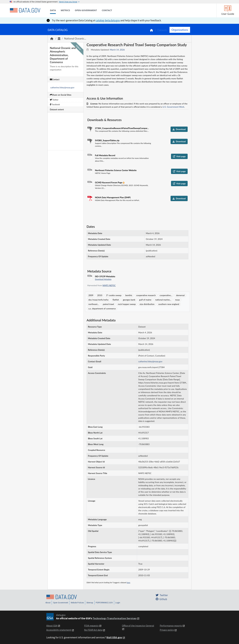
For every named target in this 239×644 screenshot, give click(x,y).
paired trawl (108, 304)
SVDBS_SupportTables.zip (107, 140)
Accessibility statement (59, 630)
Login (118, 603)
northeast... (94, 304)
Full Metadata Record (105, 155)
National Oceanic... (75, 38)
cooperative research (146, 295)
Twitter (54, 100)
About (48, 603)
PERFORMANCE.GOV (104, 603)
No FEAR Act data (93, 630)
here (128, 582)
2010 (100, 295)
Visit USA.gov (114, 637)
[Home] (25, 10)
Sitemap (90, 603)
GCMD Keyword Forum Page (109, 182)
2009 (91, 295)
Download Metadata (103, 279)
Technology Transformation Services (115, 618)
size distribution (147, 304)
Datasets (162, 30)
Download (179, 129)
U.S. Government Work (173, 107)
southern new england (169, 304)
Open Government (61, 603)
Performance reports (171, 626)
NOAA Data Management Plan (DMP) (113, 197)
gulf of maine (145, 300)
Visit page (179, 156)
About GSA (52, 626)
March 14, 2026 (117, 50)
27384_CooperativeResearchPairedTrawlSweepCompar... (122, 128)
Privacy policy (167, 630)
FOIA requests (91, 626)
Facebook (55, 104)
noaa (177, 300)
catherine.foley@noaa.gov (62, 87)
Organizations (180, 30)
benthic (129, 295)
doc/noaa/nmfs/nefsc (99, 300)
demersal (180, 295)
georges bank (129, 300)
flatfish (116, 300)
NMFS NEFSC (109, 285)
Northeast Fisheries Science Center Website (116, 170)
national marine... (163, 300)
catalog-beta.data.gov (108, 20)
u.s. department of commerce (102, 309)
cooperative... (166, 295)
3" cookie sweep (114, 295)
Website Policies (77, 603)
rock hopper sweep (127, 304)
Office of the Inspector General (138, 626)
